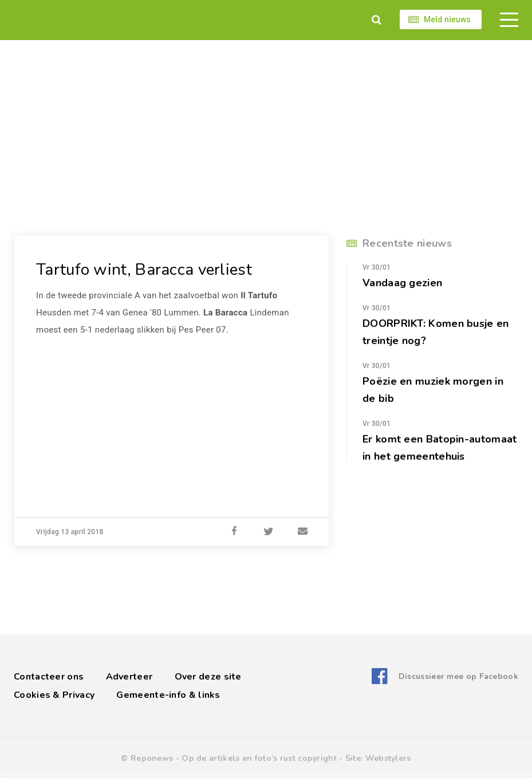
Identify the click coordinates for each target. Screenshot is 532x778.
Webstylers (388, 758)
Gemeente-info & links (168, 695)
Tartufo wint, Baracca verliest (144, 270)
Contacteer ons (49, 677)
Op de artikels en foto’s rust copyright (259, 758)
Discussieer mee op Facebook (458, 676)
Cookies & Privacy (54, 695)
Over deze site (208, 677)
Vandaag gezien (402, 283)
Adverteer (129, 677)
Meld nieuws (447, 19)
